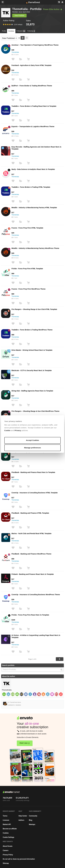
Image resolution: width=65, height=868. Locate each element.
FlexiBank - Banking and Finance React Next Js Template (33, 472)
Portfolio (11, 31)
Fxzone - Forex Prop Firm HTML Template (27, 228)
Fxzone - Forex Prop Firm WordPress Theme (28, 289)
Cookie (7, 430)
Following (31, 31)
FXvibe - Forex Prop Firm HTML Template (27, 269)
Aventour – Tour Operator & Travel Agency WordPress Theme (35, 45)
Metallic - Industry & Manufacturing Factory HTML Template (34, 208)
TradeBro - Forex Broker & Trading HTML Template (31, 187)
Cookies (6, 833)
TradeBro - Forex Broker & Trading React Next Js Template (34, 106)
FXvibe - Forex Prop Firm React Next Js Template (30, 615)
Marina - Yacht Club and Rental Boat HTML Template (31, 533)
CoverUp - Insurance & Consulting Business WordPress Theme (36, 595)
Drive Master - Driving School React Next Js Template (32, 350)
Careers (6, 850)
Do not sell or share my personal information (19, 859)
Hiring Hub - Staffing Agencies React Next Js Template (32, 391)
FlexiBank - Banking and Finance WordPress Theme (31, 554)
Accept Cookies (32, 440)
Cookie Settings (8, 837)
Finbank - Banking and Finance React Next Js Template (33, 574)
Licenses (6, 820)
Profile (4, 31)
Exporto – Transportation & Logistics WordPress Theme (33, 126)
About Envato (8, 846)
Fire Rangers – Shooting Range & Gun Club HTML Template (34, 309)
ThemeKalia (15, 52)
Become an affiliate (10, 829)
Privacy (18, 430)
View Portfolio (19, 15)
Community (33, 816)
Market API (7, 824)
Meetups (32, 824)
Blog (30, 820)
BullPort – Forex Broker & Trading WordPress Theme (32, 86)
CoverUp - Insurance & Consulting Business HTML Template (35, 493)
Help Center (23, 816)
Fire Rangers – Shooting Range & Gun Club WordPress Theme (35, 411)
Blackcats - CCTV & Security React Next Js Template (32, 370)
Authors (21, 820)
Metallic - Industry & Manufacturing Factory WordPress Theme (35, 248)
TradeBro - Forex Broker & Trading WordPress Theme (32, 330)
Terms (5, 816)
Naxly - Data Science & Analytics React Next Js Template (33, 169)
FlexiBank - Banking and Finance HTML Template (30, 513)
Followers (21, 31)
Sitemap (6, 863)
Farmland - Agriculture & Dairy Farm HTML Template (31, 65)
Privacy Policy (8, 855)
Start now (24, 743)
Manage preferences (32, 448)
